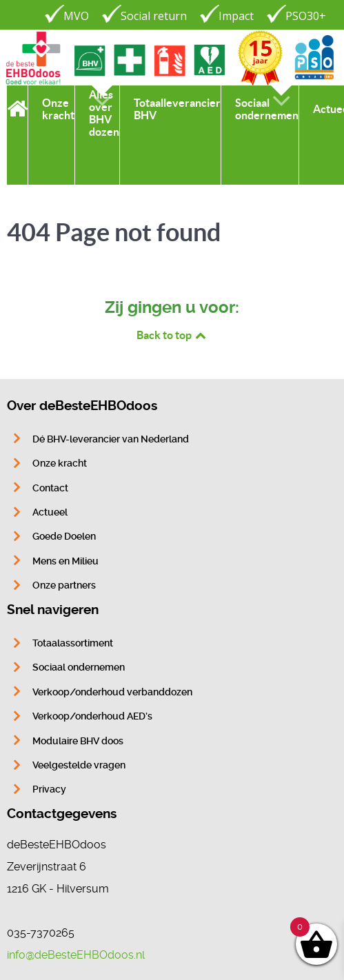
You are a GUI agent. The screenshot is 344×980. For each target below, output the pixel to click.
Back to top (172, 335)
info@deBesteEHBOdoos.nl (76, 955)
